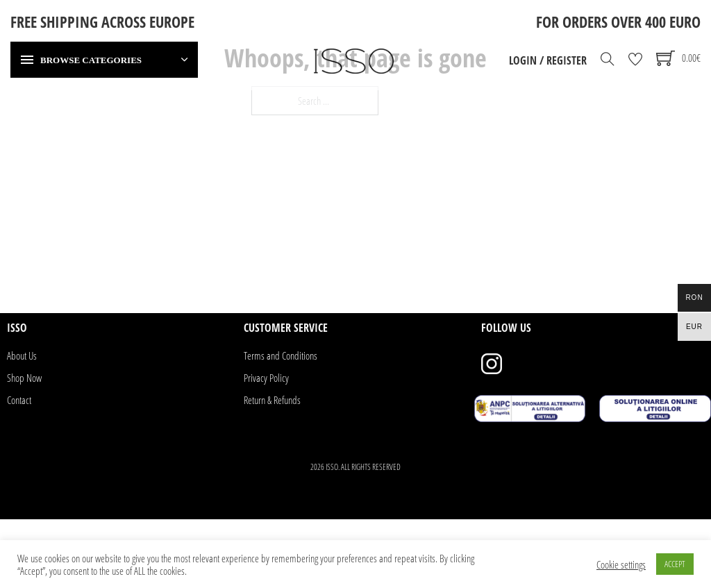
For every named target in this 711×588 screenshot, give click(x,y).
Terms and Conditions (281, 355)
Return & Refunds (272, 400)
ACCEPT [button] (675, 564)
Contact (19, 400)
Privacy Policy (266, 378)
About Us (22, 355)
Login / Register (548, 60)
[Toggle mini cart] (678, 58)
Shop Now (24, 378)
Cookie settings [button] (621, 564)
